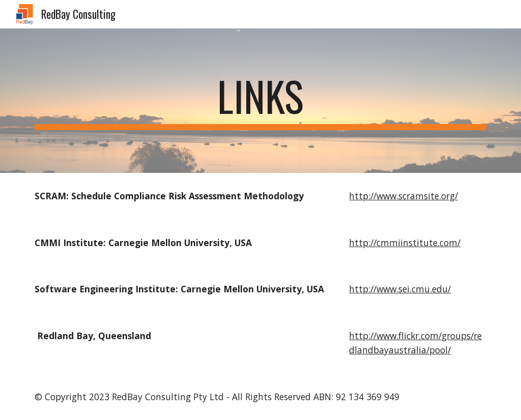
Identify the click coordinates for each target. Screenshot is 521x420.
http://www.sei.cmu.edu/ (400, 289)
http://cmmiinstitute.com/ (405, 243)
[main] (261, 101)
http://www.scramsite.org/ (403, 196)
